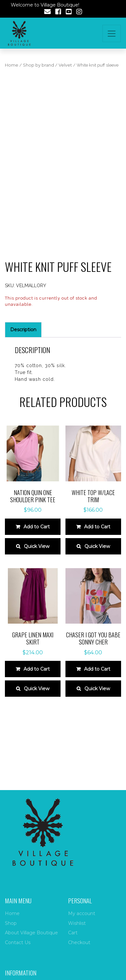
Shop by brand (38, 65)
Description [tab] (23, 330)
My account (82, 913)
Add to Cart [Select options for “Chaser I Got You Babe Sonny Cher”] (97, 669)
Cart (73, 933)
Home (12, 65)
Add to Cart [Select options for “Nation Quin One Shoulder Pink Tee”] (37, 527)
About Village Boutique (31, 933)
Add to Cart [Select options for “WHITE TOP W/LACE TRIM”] (97, 527)
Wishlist (77, 923)
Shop (11, 923)
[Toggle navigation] (112, 33)
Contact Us (18, 942)
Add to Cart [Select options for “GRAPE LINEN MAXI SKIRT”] (37, 669)
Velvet (65, 65)
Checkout (79, 942)
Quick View (37, 546)
